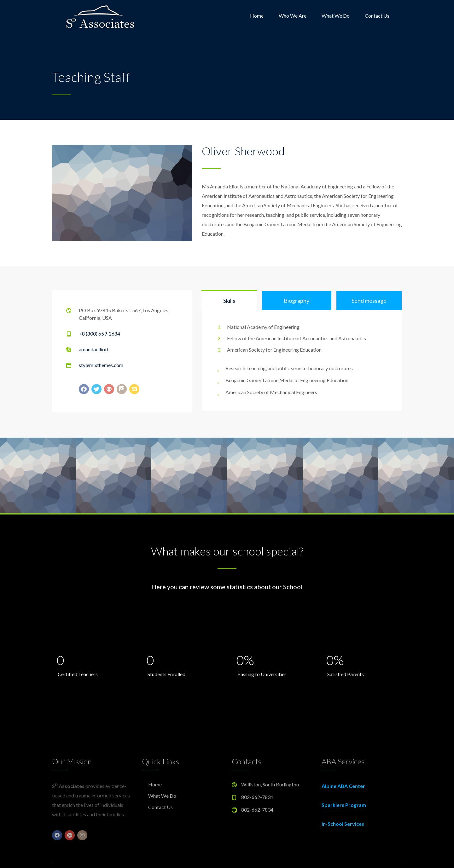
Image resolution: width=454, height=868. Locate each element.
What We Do (336, 16)
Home (257, 16)
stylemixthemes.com (101, 365)
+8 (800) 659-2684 (99, 333)
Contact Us (377, 16)
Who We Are (293, 16)
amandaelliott (94, 349)
